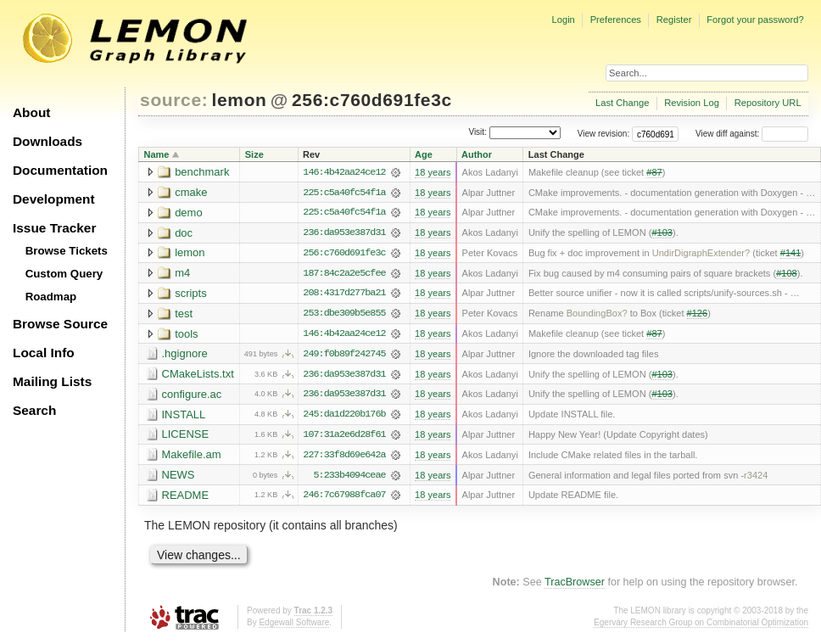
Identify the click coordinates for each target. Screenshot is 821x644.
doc (184, 233)
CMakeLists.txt (198, 375)
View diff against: (752, 134)
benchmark (202, 172)
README (186, 498)
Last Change (622, 103)
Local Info (44, 353)
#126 (698, 315)
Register (674, 20)
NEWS (179, 477)
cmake (191, 192)
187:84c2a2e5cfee (344, 274)
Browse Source (60, 324)
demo (189, 213)
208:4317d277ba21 (344, 294)
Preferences (616, 20)
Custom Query (64, 274)
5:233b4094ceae (350, 478)
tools (186, 335)
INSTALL (184, 416)
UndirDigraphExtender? (701, 254)
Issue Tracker (54, 228)
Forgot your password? (755, 20)
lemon (240, 100)
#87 (654, 172)
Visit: (478, 133)
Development (54, 199)
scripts (191, 294)
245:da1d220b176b (344, 417)
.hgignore (185, 355)
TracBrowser (575, 585)
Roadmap (51, 297)
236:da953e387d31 (344, 233)
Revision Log (692, 103)
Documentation (60, 170)
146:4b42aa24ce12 (344, 172)
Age (424, 154)
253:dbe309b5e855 (344, 315)
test (184, 314)
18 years (433, 172)
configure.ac (192, 396)
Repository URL (768, 103)
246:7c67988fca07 (344, 498)
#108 (787, 274)
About (31, 112)
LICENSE (186, 437)
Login (563, 20)
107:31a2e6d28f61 (344, 437)
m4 (182, 274)
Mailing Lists (52, 381)
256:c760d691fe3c (372, 100)
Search (34, 410)
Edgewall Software (294, 626)
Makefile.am (192, 457)
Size (254, 154)
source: (174, 100)
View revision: (604, 134)
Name (157, 154)
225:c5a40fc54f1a (344, 193)
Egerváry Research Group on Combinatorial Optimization (701, 626)
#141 (791, 254)
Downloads (47, 141)
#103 (662, 233)
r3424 (756, 478)
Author (477, 154)
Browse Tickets (67, 251)
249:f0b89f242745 (344, 356)
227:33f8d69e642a (344, 457)
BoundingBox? (597, 315)
